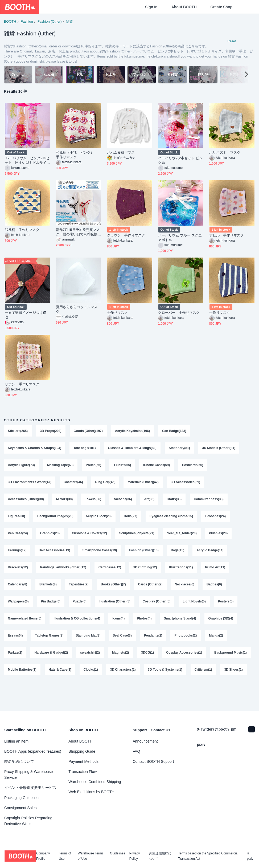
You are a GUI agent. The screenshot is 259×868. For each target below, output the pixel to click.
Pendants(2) (153, 643)
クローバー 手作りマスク (179, 313)
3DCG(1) (148, 660)
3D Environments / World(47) (30, 484)
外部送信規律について (160, 856)
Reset (232, 42)
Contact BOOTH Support (153, 761)
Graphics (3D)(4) (221, 625)
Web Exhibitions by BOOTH (91, 792)
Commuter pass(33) (209, 502)
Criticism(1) (17, 695)
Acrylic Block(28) (99, 520)
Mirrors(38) (65, 502)
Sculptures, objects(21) (137, 537)
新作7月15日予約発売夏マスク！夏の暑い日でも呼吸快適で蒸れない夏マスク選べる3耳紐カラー (78, 233)
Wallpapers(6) (18, 608)
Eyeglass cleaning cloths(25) (171, 520)
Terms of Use (65, 856)
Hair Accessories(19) (55, 555)
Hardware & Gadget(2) (51, 660)
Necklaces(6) (185, 590)
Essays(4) (15, 643)
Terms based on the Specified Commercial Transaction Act (208, 856)
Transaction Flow (83, 772)
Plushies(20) (219, 537)
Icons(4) (119, 625)
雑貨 (70, 21)
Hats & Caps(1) (105, 678)
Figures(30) (17, 520)
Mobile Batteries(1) (67, 678)
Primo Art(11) (216, 572)
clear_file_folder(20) (182, 537)
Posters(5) (226, 608)
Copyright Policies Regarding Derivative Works (28, 821)
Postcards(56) (193, 467)
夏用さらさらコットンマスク (77, 310)
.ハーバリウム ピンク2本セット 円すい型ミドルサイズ (27, 161)
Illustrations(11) (181, 572)
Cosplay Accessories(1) (184, 660)
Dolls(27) (131, 520)
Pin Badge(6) (51, 608)
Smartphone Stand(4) (180, 625)
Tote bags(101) (85, 449)
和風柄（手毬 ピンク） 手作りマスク (77, 156)
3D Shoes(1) (47, 695)
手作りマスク (119, 313)
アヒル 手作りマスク (227, 236)
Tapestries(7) (79, 590)
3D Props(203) (51, 432)
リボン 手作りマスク (22, 385)
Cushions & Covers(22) (89, 537)
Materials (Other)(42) (143, 484)
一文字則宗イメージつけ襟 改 (27, 316)
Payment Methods (83, 761)
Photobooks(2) (186, 643)
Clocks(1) (135, 678)
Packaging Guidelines (22, 798)
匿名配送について (19, 761)
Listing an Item (16, 741)
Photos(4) (144, 625)
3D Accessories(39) (186, 484)
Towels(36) (93, 502)
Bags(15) (178, 555)
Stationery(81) (180, 449)
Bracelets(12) (18, 572)
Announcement (145, 741)
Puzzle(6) (80, 608)
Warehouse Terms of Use (91, 856)
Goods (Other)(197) (88, 432)
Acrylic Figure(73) (21, 467)
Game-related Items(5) (25, 625)
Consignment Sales (20, 808)
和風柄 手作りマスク (22, 231)
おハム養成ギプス (121, 153)
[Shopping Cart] (246, 7)
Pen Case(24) (18, 537)
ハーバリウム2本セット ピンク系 (180, 161)
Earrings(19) (17, 555)
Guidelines (118, 853)
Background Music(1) (24, 678)
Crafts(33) (174, 502)
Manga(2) (216, 643)
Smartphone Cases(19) (100, 555)
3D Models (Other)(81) (219, 449)
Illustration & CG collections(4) (77, 625)
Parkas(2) (15, 660)
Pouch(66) (94, 467)
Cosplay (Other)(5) (157, 608)
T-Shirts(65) (122, 467)
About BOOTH (184, 7)
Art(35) (149, 502)
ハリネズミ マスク (225, 153)
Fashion (27, 21)
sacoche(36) (123, 502)
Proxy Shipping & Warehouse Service (28, 775)
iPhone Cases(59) (157, 467)
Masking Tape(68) (60, 467)
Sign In (151, 7)
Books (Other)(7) (114, 590)
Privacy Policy (135, 856)
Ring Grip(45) (105, 484)
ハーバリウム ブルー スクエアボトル (180, 238)
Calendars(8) (18, 590)
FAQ (137, 751)
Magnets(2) (121, 660)
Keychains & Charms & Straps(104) (35, 449)
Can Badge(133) (174, 432)
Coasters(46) (73, 484)
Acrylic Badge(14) (210, 555)
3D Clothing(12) (145, 572)
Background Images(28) (55, 520)
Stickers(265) (18, 432)
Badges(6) (215, 590)
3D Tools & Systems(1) (210, 678)
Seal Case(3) (122, 643)
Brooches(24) (216, 520)
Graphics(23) (50, 537)
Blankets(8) (48, 590)
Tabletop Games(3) (49, 643)
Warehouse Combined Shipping (95, 782)
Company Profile (43, 856)
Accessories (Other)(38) (26, 502)
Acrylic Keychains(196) (132, 432)
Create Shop (221, 7)
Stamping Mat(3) (88, 643)
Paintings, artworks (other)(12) (63, 572)
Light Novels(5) (194, 608)
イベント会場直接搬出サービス (30, 788)
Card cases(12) (110, 572)
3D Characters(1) (168, 678)
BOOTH (10, 21)
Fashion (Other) (50, 21)
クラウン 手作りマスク (126, 236)
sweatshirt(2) (90, 660)
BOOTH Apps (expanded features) (33, 751)
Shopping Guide (82, 751)
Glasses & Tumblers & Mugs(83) (132, 449)
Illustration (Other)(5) (115, 608)
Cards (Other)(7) (150, 590)
